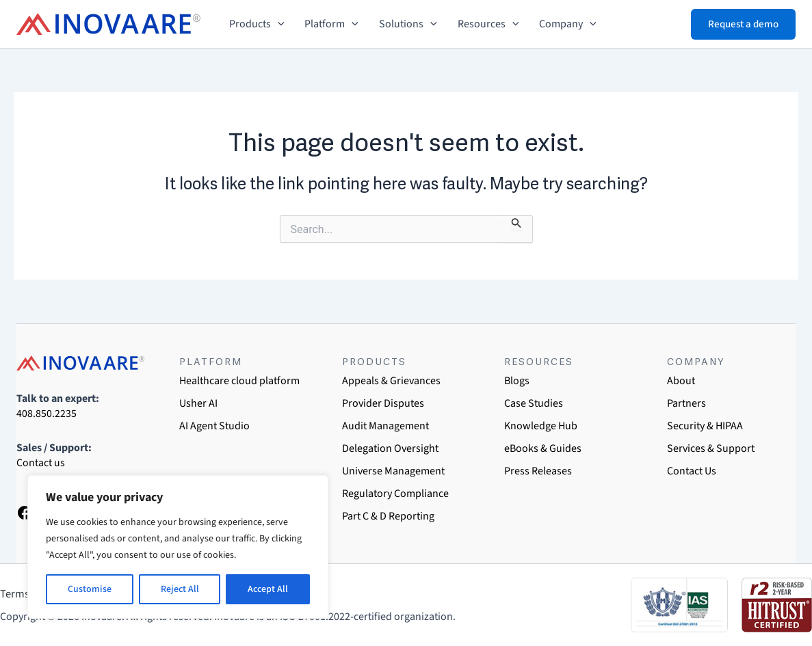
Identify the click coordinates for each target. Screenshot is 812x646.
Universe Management (393, 471)
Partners (686, 403)
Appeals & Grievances (391, 381)
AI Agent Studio (214, 426)
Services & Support (711, 448)
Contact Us (692, 471)
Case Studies (534, 403)
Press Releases (538, 471)
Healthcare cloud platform (239, 381)
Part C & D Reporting (388, 516)
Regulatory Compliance (395, 494)
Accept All (268, 589)
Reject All (180, 589)
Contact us (41, 463)
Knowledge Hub (541, 426)
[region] (178, 547)
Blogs (517, 381)
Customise (90, 589)
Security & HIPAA (705, 426)
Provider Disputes (383, 403)
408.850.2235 (47, 414)
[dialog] (786, 619)
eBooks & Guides (543, 448)
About (681, 381)
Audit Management (385, 426)
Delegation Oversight (390, 448)
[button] (278, 24)
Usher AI (198, 403)
